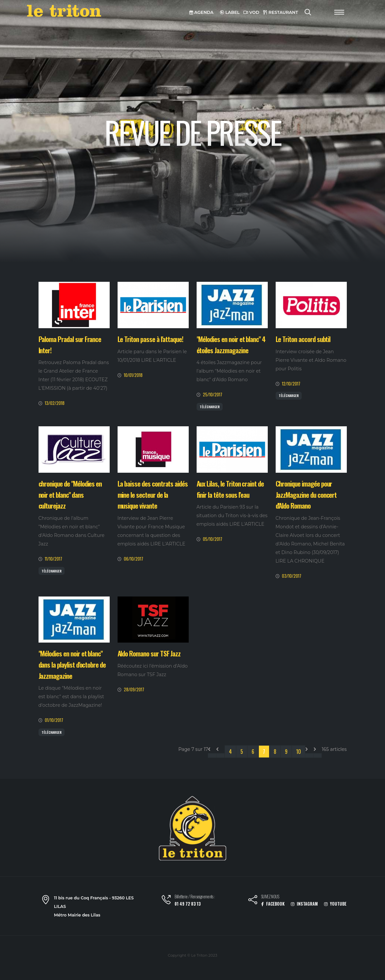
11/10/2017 (54, 559)
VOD (251, 12)
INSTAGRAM (304, 904)
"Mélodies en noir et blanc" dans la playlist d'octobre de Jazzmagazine (72, 664)
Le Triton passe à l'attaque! (151, 339)
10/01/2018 (133, 375)
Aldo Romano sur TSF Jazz (149, 653)
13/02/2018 (55, 403)
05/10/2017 (213, 539)
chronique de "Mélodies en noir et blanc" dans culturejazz (70, 494)
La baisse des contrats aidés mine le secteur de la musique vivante (153, 494)
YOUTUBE (335, 904)
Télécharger (210, 407)
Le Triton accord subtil (303, 339)
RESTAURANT (281, 12)
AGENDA (201, 12)
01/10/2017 (54, 720)
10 (299, 752)
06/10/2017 (134, 559)
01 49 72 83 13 (188, 904)
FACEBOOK (273, 904)
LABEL (230, 12)
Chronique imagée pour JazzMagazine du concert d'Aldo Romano (306, 494)
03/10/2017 (292, 576)
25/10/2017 (213, 395)
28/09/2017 (134, 689)
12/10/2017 (291, 384)
